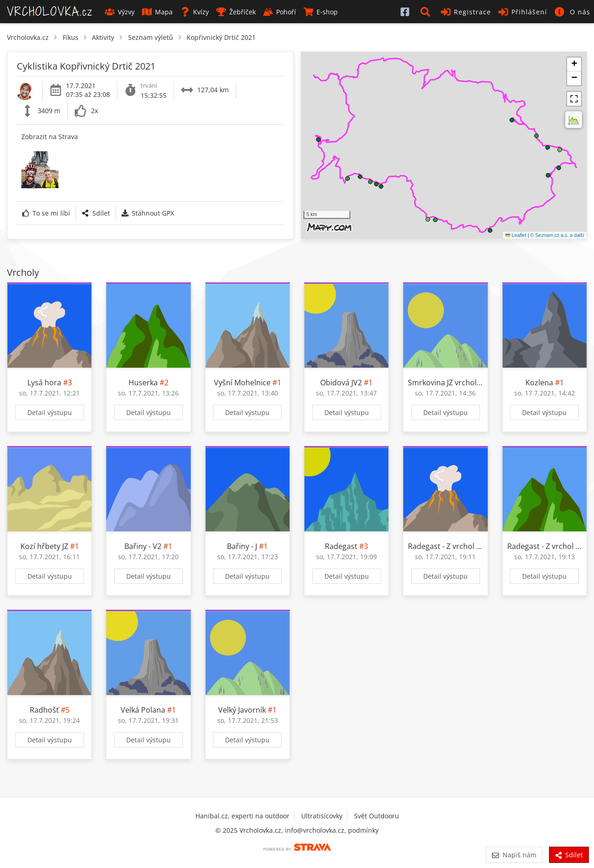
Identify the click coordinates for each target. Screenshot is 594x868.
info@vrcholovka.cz (315, 830)
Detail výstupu (50, 412)
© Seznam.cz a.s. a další (557, 235)
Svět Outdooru (377, 816)
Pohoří (280, 12)
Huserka (144, 383)
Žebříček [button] (236, 12)
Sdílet (96, 213)
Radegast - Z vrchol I (443, 546)
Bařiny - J (242, 546)
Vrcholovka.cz (28, 37)
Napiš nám (514, 855)
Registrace (466, 12)
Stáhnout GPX (148, 213)
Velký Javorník (242, 710)
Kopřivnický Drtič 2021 (221, 37)
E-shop (321, 12)
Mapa (157, 12)
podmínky (363, 830)
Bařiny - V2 (143, 546)
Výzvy (120, 12)
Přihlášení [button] (523, 12)
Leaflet (516, 235)
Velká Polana (143, 710)
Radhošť (44, 710)
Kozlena (539, 383)
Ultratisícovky (322, 816)
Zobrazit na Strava (50, 137)
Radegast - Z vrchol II (543, 546)
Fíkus (71, 37)
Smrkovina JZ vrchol (442, 383)
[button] (427, 12)
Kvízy (194, 12)
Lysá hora (44, 383)
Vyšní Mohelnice (242, 383)
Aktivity (103, 37)
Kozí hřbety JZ (44, 546)
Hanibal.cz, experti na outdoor (242, 816)
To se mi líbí (46, 213)
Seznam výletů (151, 37)
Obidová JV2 (341, 383)
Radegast (341, 546)
